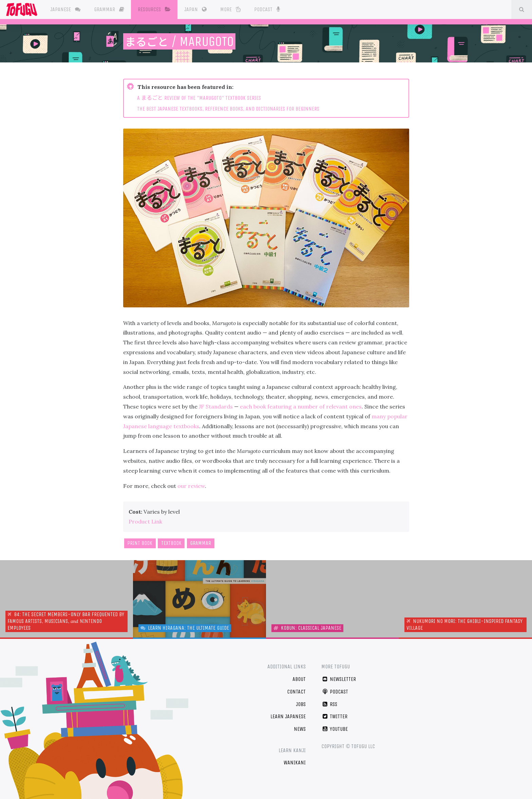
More (232, 9)
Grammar (110, 9)
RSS (329, 704)
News (300, 729)
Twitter (334, 716)
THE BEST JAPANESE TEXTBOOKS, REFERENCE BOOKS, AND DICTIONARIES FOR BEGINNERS (228, 109)
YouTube (335, 729)
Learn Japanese (288, 716)
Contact (296, 692)
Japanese (67, 9)
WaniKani (295, 763)
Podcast (268, 9)
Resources (156, 9)
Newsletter (339, 679)
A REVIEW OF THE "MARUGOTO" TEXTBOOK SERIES (199, 98)
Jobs (301, 704)
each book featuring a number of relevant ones (301, 406)
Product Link (145, 521)
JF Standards (216, 406)
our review (191, 486)
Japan (197, 9)
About (299, 679)
